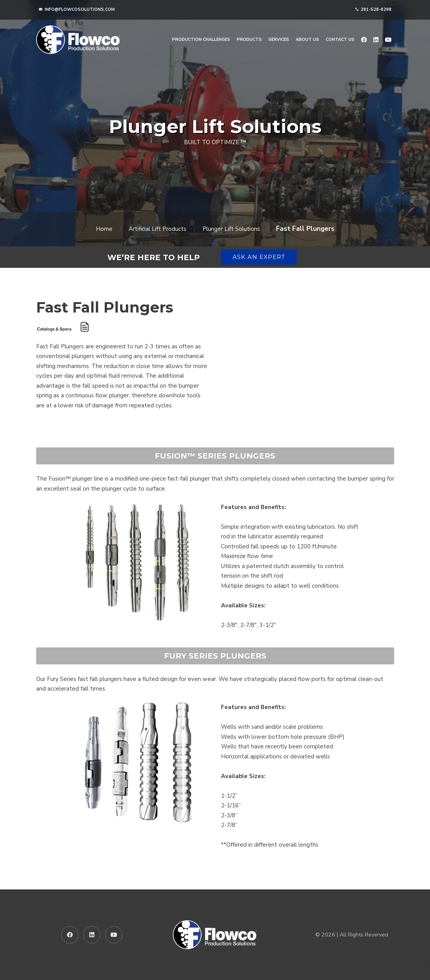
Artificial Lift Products (157, 229)
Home (104, 229)
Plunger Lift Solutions (231, 229)
